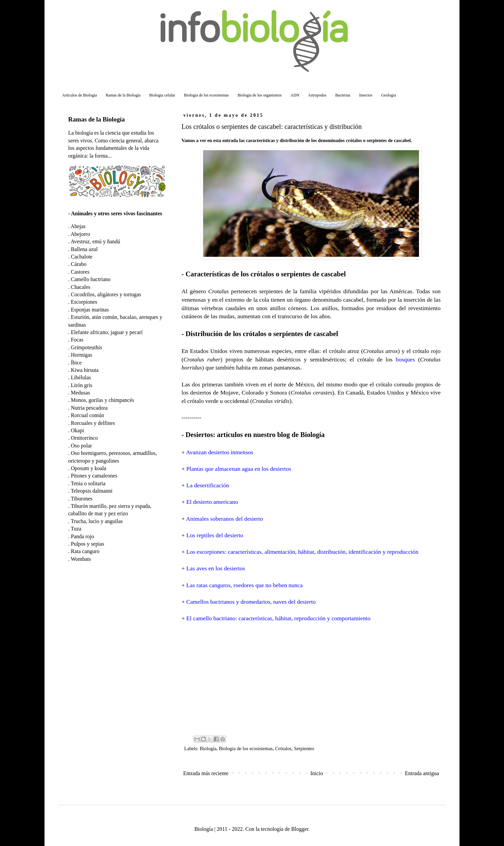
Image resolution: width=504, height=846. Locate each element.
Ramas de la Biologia (123, 95)
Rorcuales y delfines (93, 423)
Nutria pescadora (89, 408)
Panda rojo (82, 536)
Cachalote (82, 257)
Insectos (366, 95)
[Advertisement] (311, 678)
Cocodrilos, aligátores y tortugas (106, 294)
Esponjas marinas (90, 310)
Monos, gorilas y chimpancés (103, 400)
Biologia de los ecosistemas (206, 95)
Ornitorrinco (84, 438)
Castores (80, 272)
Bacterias (343, 95)
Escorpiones (84, 302)
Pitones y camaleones (94, 476)
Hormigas (81, 355)
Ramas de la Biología (96, 119)
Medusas (80, 393)
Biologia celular (162, 95)
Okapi (77, 430)
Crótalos (283, 748)
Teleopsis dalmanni (92, 491)
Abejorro (80, 234)
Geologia (389, 95)
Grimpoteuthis (86, 347)
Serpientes (304, 748)
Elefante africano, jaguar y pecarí (107, 332)
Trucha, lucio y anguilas (97, 521)
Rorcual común (87, 415)
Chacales (81, 287)
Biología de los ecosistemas (246, 748)
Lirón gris (82, 385)
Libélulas (81, 377)
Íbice (76, 363)
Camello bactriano (91, 279)
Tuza (76, 529)
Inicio (317, 773)
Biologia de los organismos (260, 95)
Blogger (300, 829)
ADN (295, 95)
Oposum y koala (89, 468)
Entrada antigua (422, 773)
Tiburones (82, 499)
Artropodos (317, 95)
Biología (208, 748)
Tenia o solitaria (88, 483)
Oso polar (81, 446)
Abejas (78, 226)
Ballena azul (84, 249)
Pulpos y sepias (88, 544)
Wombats (81, 559)
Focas (77, 340)
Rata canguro (85, 551)
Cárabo (79, 264)
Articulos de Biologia (79, 95)
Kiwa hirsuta (85, 370)
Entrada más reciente (206, 773)
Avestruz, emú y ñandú (95, 241)
